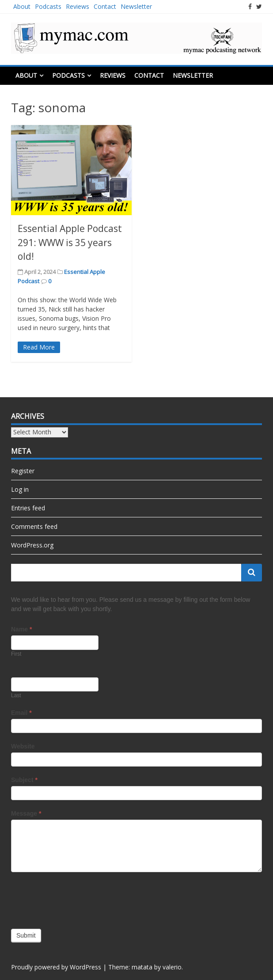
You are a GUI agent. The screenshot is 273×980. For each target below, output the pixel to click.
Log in (20, 489)
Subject (24, 780)
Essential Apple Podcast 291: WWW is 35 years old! (70, 242)
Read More (39, 347)
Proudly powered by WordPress (56, 967)
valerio (172, 967)
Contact (105, 6)
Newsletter (136, 6)
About (22, 6)
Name (21, 629)
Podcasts (48, 6)
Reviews (78, 6)
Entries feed (28, 508)
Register (23, 471)
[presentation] (78, 898)
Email (21, 713)
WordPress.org (32, 545)
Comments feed (34, 526)
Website (23, 746)
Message (26, 813)
